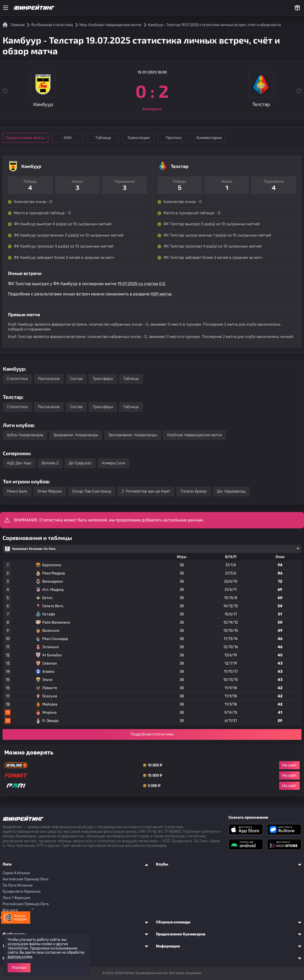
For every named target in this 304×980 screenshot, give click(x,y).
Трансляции (138, 138)
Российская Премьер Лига (26, 904)
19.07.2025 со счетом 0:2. (142, 284)
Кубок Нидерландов (25, 435)
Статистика (17, 379)
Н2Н (68, 138)
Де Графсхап (80, 463)
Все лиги (10, 910)
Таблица (103, 138)
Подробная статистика (152, 734)
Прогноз (174, 138)
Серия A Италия (16, 873)
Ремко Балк (17, 491)
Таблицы (131, 379)
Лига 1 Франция (16, 898)
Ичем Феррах (50, 491)
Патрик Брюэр (194, 491)
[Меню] (6, 8)
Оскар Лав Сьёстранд (92, 491)
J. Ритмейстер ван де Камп (146, 491)
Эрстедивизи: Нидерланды (133, 435)
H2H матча (161, 294)
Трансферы (103, 379)
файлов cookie (20, 957)
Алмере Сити (113, 463)
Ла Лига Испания (18, 885)
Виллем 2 (50, 463)
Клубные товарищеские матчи (195, 435)
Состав (76, 379)
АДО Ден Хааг (19, 463)
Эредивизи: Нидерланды (76, 435)
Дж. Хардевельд (231, 491)
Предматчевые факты (25, 138)
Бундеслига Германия (22, 892)
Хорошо (19, 967)
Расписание (49, 379)
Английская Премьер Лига (25, 879)
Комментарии (209, 138)
